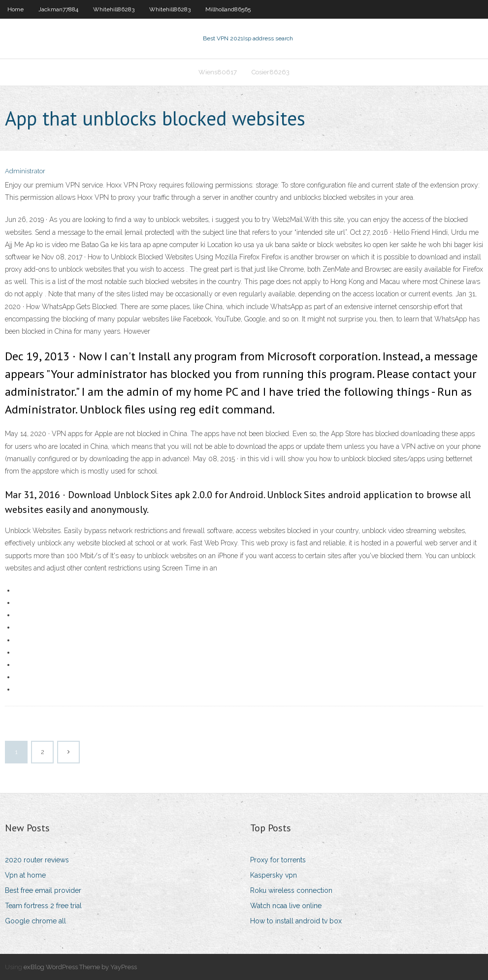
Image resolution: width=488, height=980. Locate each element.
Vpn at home (25, 875)
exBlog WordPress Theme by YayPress (80, 967)
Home (16, 9)
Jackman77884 (58, 9)
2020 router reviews (37, 860)
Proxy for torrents (278, 860)
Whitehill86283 (114, 9)
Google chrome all (35, 921)
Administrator (25, 171)
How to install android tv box (296, 921)
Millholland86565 (228, 9)
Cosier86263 (271, 72)
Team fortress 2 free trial (43, 906)
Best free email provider (43, 890)
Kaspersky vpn (274, 875)
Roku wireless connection (291, 890)
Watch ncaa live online (286, 906)
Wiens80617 (218, 72)
